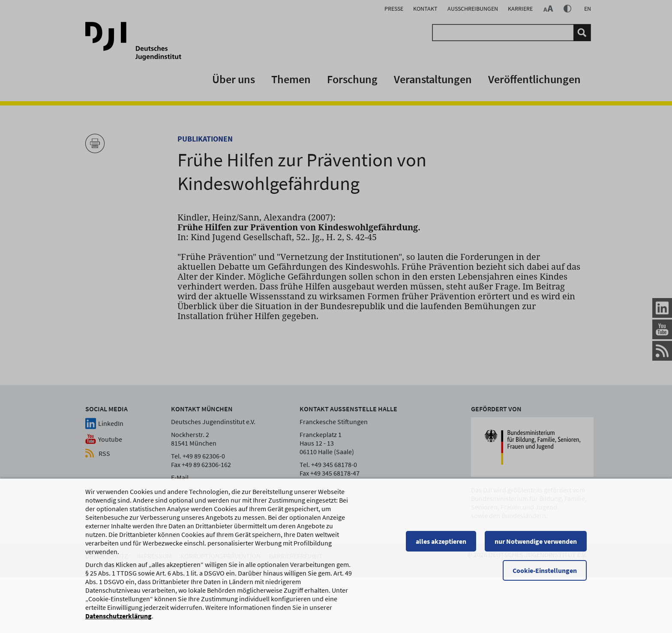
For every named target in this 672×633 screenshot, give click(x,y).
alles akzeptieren (441, 545)
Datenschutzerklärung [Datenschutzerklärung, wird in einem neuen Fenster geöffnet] (118, 620)
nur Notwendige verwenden (536, 545)
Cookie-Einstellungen (545, 574)
